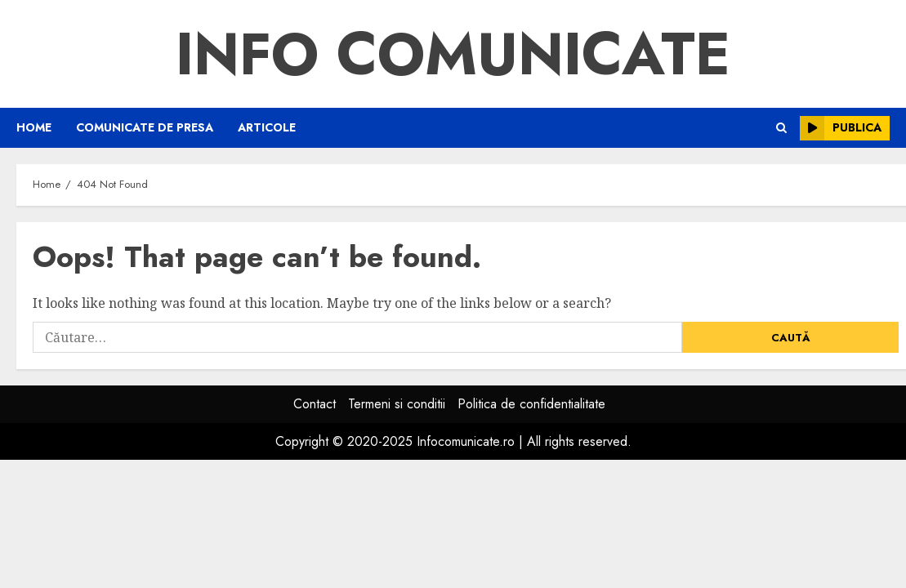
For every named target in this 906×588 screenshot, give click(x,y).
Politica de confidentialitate (531, 404)
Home (34, 127)
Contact (315, 404)
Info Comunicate (453, 54)
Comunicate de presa (145, 127)
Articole (267, 127)
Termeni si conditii (397, 404)
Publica (841, 128)
